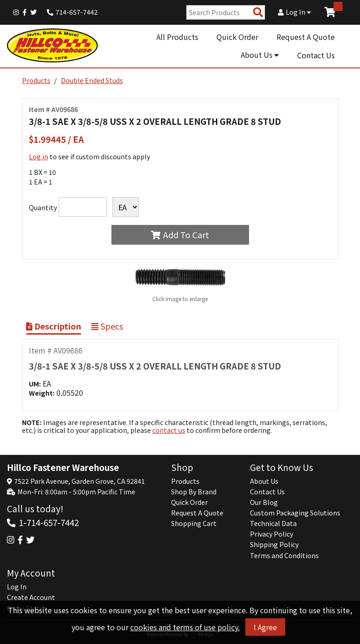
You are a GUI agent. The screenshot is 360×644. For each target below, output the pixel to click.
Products (36, 80)
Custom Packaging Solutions (295, 513)
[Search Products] (258, 13)
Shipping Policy (274, 544)
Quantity (43, 207)
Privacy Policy (271, 534)
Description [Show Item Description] (54, 326)
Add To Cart (180, 235)
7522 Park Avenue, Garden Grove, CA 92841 (80, 481)
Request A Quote (306, 37)
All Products (177, 37)
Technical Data (273, 523)
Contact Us (316, 55)
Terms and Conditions (284, 555)
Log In (294, 12)
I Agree (265, 627)
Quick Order (237, 37)
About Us (260, 55)
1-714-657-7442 (49, 522)
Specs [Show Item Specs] (107, 326)
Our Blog (264, 502)
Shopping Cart (194, 523)
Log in (39, 157)
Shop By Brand (194, 492)
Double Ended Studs (92, 80)
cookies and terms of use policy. (185, 627)
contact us (169, 430)
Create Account (31, 597)
